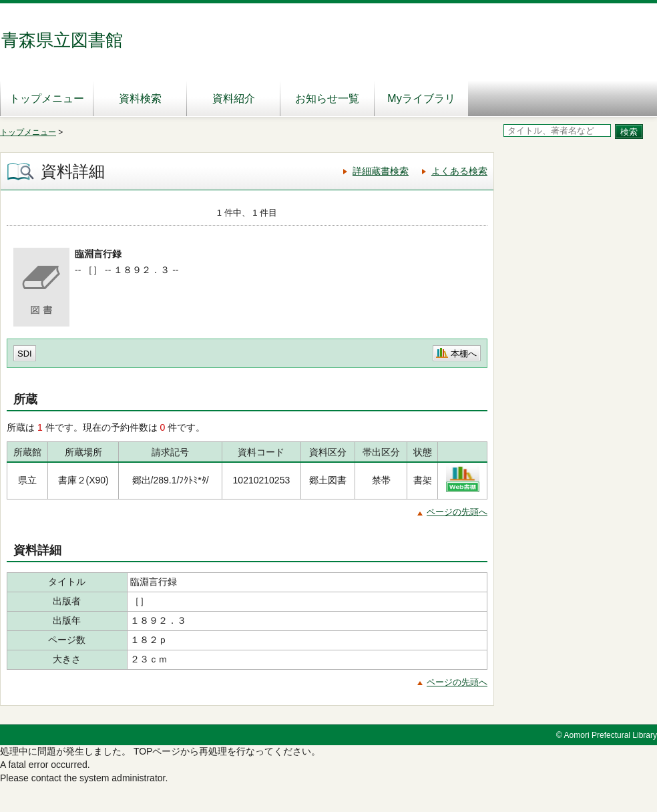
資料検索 (140, 98)
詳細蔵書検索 (381, 171)
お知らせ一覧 (327, 98)
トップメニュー (47, 98)
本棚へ (464, 354)
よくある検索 (459, 171)
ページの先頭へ (457, 512)
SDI (25, 354)
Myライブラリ (421, 98)
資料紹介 (234, 98)
